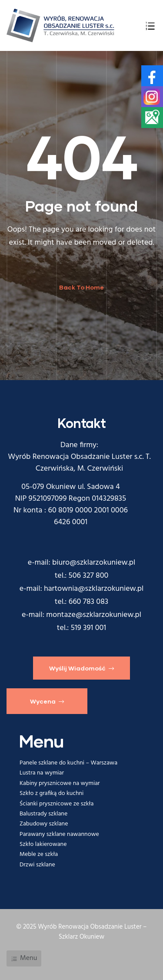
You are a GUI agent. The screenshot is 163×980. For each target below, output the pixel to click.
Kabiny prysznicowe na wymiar (60, 783)
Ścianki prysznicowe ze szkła (57, 804)
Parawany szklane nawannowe (59, 834)
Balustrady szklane (43, 814)
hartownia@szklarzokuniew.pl (94, 589)
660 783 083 (89, 602)
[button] (81, 668)
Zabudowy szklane (44, 824)
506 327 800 (89, 576)
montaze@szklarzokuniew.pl (94, 615)
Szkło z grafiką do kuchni (52, 793)
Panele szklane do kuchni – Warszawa (68, 763)
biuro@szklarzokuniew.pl (94, 563)
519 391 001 (89, 628)
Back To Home (81, 287)
